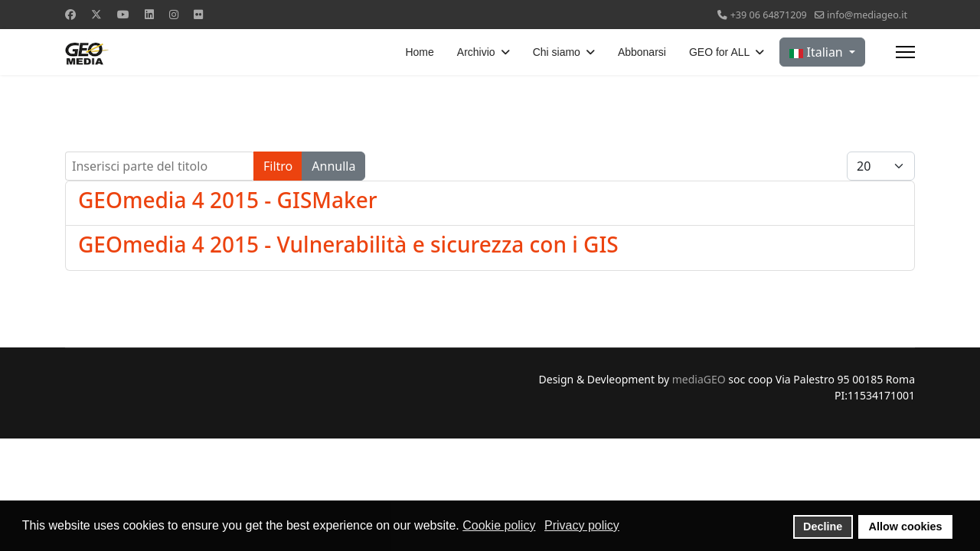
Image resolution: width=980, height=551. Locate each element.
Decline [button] (823, 527)
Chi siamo (557, 52)
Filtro (278, 166)
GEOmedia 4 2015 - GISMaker (228, 200)
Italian (818, 52)
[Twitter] (96, 14)
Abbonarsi (642, 52)
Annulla (333, 166)
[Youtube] (123, 14)
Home (419, 52)
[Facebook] (70, 14)
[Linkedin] (149, 14)
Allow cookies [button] (906, 527)
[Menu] (905, 52)
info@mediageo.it (867, 15)
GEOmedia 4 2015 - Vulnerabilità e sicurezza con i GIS (348, 244)
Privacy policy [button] (582, 525)
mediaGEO (699, 379)
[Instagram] (174, 14)
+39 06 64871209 (769, 15)
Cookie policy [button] (499, 525)
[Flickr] (198, 14)
